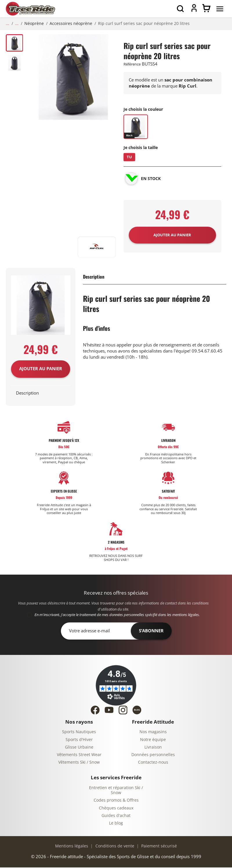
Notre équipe (153, 740)
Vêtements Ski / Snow (79, 763)
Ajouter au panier (41, 369)
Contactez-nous (153, 763)
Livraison (153, 748)
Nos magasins (153, 732)
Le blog (116, 824)
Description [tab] (27, 393)
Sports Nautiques (79, 732)
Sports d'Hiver (79, 740)
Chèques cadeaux (116, 808)
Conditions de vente (114, 846)
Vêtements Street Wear (79, 755)
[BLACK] (136, 127)
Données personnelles (153, 755)
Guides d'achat (116, 816)
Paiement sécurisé (158, 846)
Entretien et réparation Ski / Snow (116, 791)
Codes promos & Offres (116, 801)
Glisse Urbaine (79, 748)
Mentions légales (72, 846)
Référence (132, 64)
